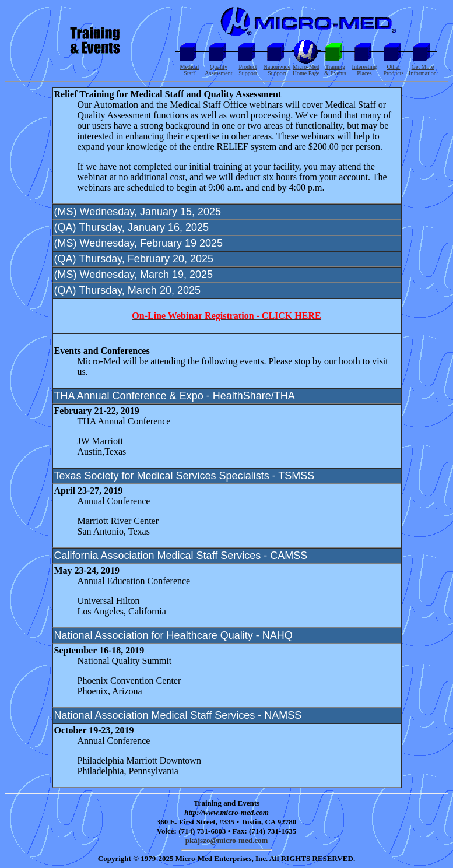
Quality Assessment (218, 70)
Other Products (393, 70)
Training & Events (335, 70)
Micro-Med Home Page (306, 70)
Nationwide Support (277, 70)
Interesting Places (365, 70)
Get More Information (423, 70)
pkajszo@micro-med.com (226, 840)
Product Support (248, 70)
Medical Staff (190, 70)
